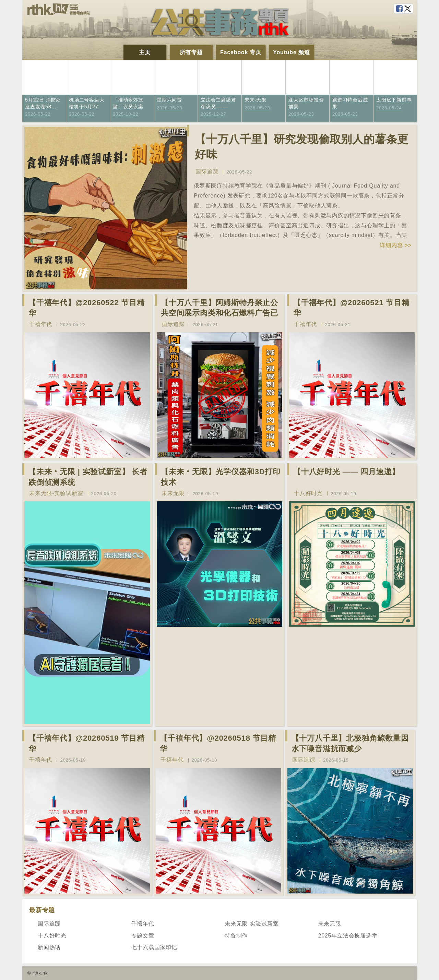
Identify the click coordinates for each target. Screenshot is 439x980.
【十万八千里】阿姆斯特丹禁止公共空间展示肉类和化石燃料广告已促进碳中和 (219, 313)
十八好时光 (308, 493)
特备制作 (236, 936)
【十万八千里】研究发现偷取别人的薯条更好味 (302, 147)
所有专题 (191, 52)
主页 (145, 52)
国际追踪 (207, 172)
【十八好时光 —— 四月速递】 (346, 472)
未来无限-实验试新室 (56, 493)
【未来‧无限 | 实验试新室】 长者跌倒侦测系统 (88, 477)
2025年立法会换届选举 (348, 936)
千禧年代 (41, 324)
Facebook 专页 (241, 52)
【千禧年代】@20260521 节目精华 (351, 308)
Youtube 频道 (291, 52)
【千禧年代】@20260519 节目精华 (87, 743)
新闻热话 (49, 947)
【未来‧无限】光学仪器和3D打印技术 (221, 477)
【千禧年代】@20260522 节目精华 (87, 308)
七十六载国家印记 (154, 947)
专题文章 (143, 936)
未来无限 (173, 493)
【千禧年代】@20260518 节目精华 (218, 743)
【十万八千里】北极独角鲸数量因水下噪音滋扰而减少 (350, 743)
